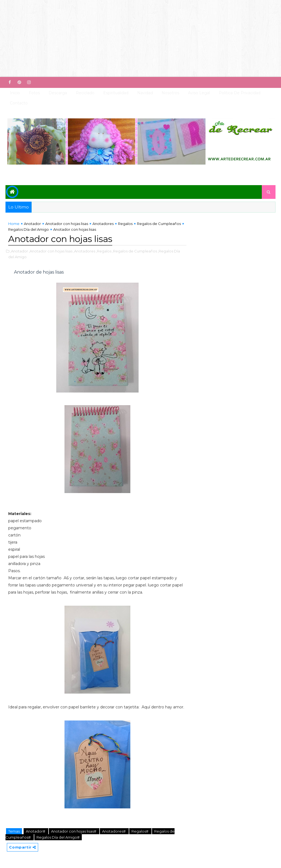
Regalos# (140, 831)
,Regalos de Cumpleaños (135, 251)
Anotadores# (114, 831)
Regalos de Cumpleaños (159, 224)
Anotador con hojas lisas (67, 224)
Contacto (19, 103)
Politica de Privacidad (240, 93)
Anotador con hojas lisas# (74, 831)
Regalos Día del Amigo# (58, 837)
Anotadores (103, 224)
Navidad (145, 93)
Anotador (32, 224)
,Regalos (104, 251)
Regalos (125, 224)
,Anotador (19, 251)
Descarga (58, 93)
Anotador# (36, 831)
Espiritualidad (116, 93)
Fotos (34, 93)
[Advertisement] (140, 38)
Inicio (15, 93)
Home (14, 224)
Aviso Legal (199, 93)
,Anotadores (84, 251)
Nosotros (170, 93)
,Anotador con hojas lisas (51, 251)
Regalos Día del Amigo (29, 229)
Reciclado (85, 93)
